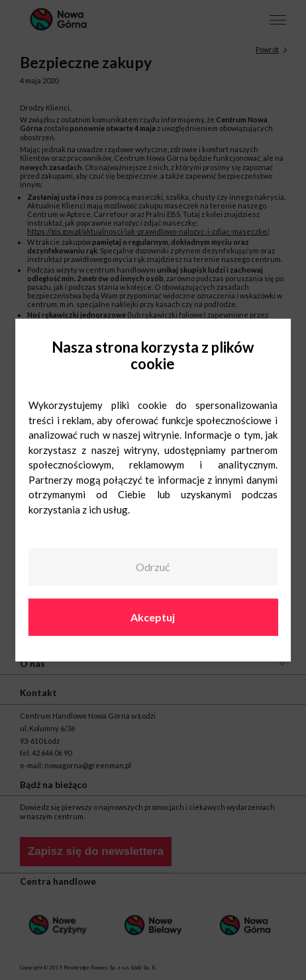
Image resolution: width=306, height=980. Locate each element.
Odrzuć (153, 567)
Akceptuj (153, 616)
